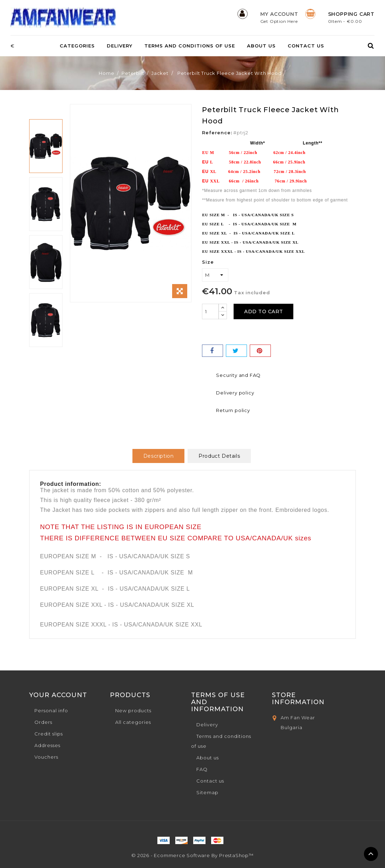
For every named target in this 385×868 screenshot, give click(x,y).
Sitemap (207, 792)
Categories (77, 46)
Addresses (47, 745)
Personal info (51, 711)
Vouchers (46, 757)
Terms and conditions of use (190, 46)
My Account (279, 14)
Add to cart (266, 311)
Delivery (120, 46)
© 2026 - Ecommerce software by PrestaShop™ (192, 855)
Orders (43, 722)
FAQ (202, 769)
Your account (58, 695)
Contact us (306, 46)
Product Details (219, 456)
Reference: (217, 133)
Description (159, 456)
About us (261, 46)
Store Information (298, 699)
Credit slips (49, 734)
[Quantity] (210, 311)
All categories (133, 722)
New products (133, 711)
